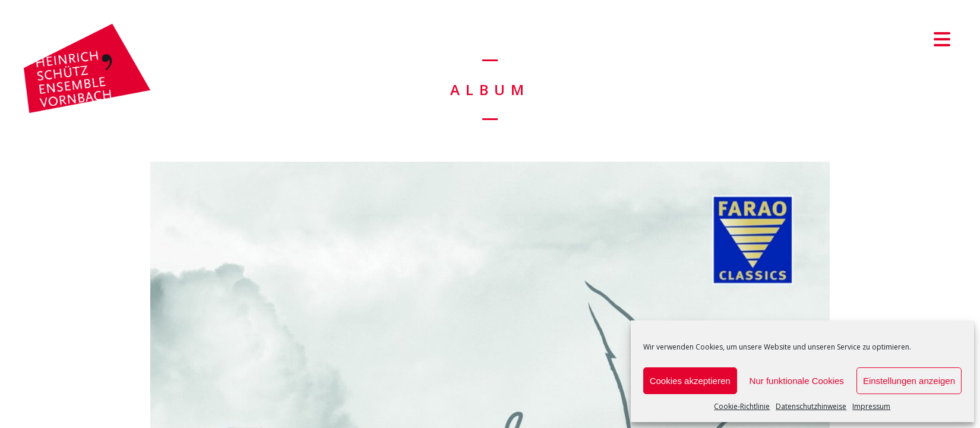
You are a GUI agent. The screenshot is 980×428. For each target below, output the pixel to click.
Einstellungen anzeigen (909, 381)
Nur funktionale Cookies (797, 381)
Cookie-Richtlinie (742, 406)
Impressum (871, 406)
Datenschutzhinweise (811, 406)
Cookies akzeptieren (690, 381)
